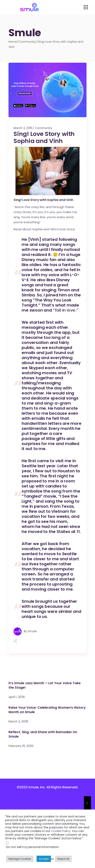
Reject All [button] (63, 859)
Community (27, 42)
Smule (32, 631)
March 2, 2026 (18, 721)
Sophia (53, 200)
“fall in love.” (66, 310)
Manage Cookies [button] (20, 859)
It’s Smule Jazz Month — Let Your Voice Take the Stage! (45, 685)
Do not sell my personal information (32, 847)
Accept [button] (44, 859)
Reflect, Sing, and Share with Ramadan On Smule (43, 734)
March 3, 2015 (23, 128)
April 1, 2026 (17, 697)
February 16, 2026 (21, 746)
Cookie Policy (61, 831)
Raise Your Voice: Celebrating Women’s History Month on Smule (47, 710)
